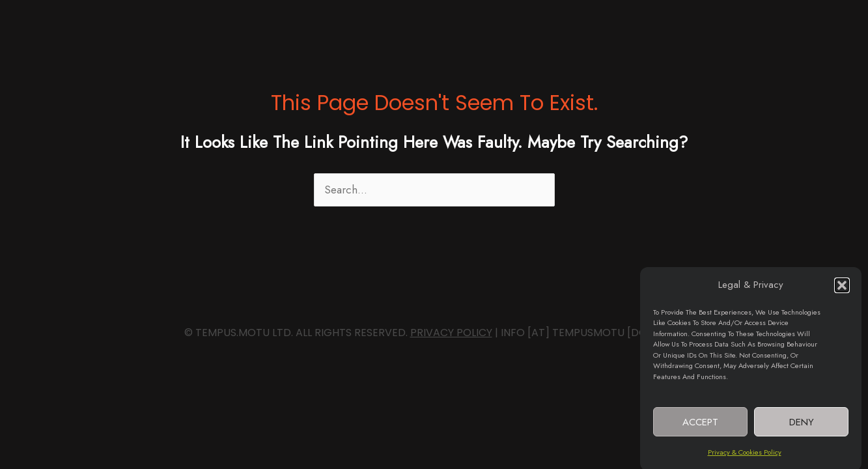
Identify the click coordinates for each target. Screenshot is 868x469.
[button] (842, 289)
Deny (802, 425)
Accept (700, 425)
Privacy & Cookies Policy (745, 455)
